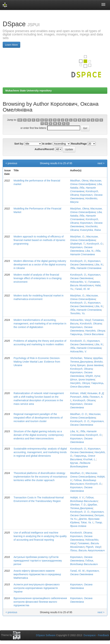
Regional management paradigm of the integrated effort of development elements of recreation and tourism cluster (38, 418)
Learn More (11, 45)
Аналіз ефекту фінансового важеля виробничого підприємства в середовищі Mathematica (37, 574)
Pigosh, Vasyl (93, 547)
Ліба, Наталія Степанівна (86, 268)
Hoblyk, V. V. (77, 497)
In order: (47, 144)
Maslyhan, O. (77, 237)
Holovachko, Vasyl (80, 320)
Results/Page (79, 144)
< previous (11, 163)
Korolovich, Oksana (91, 324)
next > (101, 163)
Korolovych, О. (78, 261)
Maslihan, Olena (79, 181)
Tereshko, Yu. (78, 313)
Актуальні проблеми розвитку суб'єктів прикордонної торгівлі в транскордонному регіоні (38, 561)
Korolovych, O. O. (80, 421)
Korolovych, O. (95, 244)
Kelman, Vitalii (78, 393)
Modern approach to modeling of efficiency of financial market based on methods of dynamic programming (40, 240)
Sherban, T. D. (78, 505)
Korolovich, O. (78, 341)
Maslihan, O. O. (79, 414)
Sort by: (19, 144)
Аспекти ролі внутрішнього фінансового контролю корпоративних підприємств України (37, 588)
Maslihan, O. (77, 473)
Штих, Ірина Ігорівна (82, 379)
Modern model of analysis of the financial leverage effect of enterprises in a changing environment (38, 278)
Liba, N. (90, 251)
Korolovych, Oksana (81, 369)
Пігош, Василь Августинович (87, 550)
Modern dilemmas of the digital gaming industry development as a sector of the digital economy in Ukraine (40, 265)
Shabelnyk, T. (78, 244)
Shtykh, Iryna (93, 376)
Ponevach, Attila (79, 397)
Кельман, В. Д (95, 393)
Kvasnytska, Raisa (90, 230)
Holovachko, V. (78, 282)
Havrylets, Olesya (95, 331)
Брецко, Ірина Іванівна (90, 365)
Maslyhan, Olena (79, 209)
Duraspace (90, 635)
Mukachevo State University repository (28, 91)
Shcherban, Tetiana (81, 358)
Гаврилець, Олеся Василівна (87, 334)
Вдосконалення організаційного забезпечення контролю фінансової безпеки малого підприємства (40, 602)
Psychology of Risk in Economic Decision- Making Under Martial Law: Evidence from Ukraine (37, 362)
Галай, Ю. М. (83, 289)
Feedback (103, 635)
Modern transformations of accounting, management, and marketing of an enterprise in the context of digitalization (40, 324)
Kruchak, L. (90, 459)
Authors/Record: (44, 149)
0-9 (20, 120)
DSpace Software (46, 635)
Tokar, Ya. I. (87, 522)
